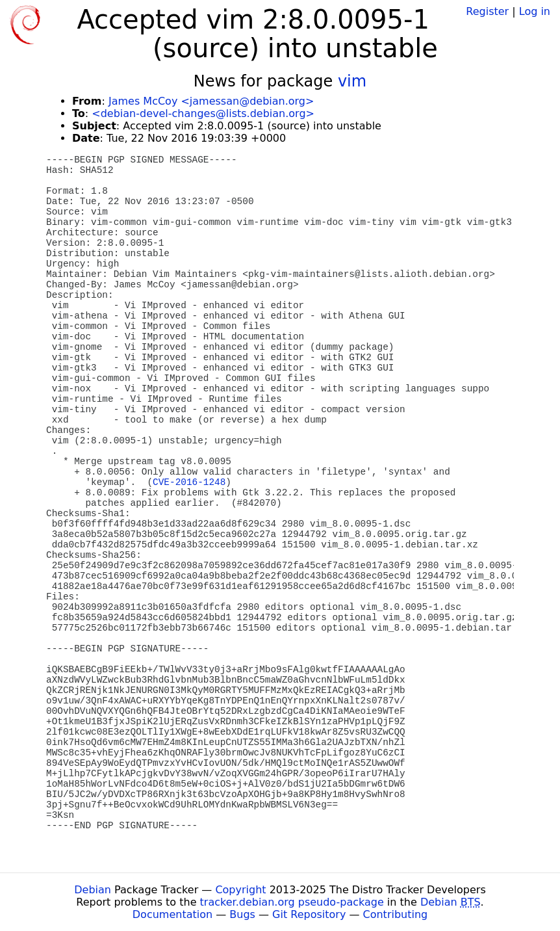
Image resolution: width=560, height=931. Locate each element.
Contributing (396, 914)
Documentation (172, 914)
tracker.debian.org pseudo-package (292, 902)
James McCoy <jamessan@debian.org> (211, 101)
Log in (535, 11)
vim (352, 81)
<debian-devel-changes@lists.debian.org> (203, 113)
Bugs (242, 914)
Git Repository (309, 914)
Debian (93, 890)
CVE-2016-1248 (189, 482)
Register (487, 11)
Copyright (240, 890)
